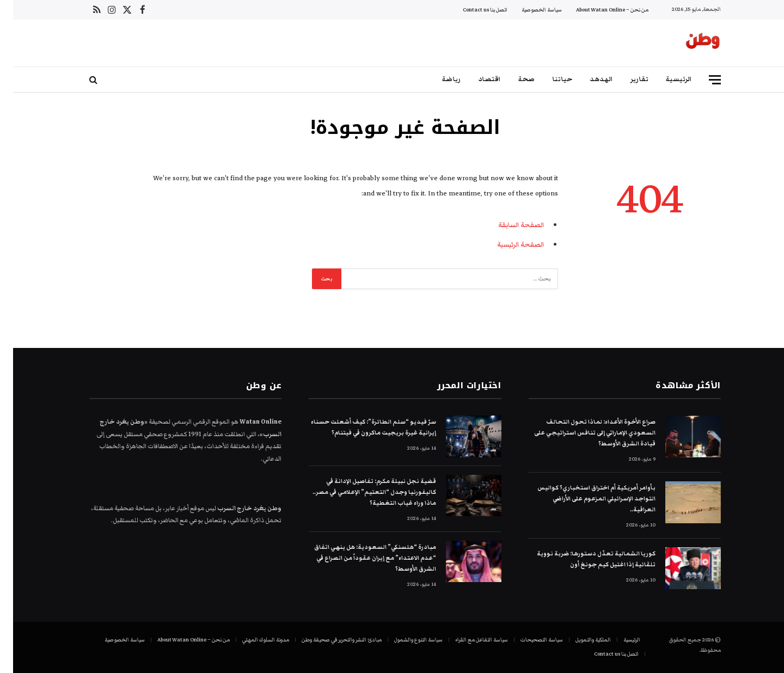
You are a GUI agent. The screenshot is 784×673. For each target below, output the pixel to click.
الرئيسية (666, 79)
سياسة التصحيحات (529, 640)
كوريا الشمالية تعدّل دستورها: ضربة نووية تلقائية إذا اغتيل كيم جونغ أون (583, 559)
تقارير (626, 79)
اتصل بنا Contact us (472, 10)
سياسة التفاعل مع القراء (468, 640)
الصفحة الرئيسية (507, 244)
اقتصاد (476, 79)
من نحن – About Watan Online (599, 10)
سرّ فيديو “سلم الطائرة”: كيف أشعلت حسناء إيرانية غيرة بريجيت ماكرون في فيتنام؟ (360, 427)
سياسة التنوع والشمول (405, 640)
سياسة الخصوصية (529, 10)
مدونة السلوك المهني (253, 640)
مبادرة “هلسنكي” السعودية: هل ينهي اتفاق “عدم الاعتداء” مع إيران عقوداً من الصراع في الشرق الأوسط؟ (362, 558)
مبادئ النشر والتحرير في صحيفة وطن (329, 640)
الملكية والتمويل (580, 640)
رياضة (438, 79)
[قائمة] (702, 80)
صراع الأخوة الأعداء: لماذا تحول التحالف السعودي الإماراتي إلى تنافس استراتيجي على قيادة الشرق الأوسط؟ (582, 433)
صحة (513, 79)
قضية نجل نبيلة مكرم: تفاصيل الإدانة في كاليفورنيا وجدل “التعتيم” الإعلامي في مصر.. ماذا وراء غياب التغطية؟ (361, 492)
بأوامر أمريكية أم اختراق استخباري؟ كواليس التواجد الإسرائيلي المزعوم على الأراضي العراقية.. (583, 498)
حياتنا (549, 79)
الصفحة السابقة (508, 225)
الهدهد (588, 79)
